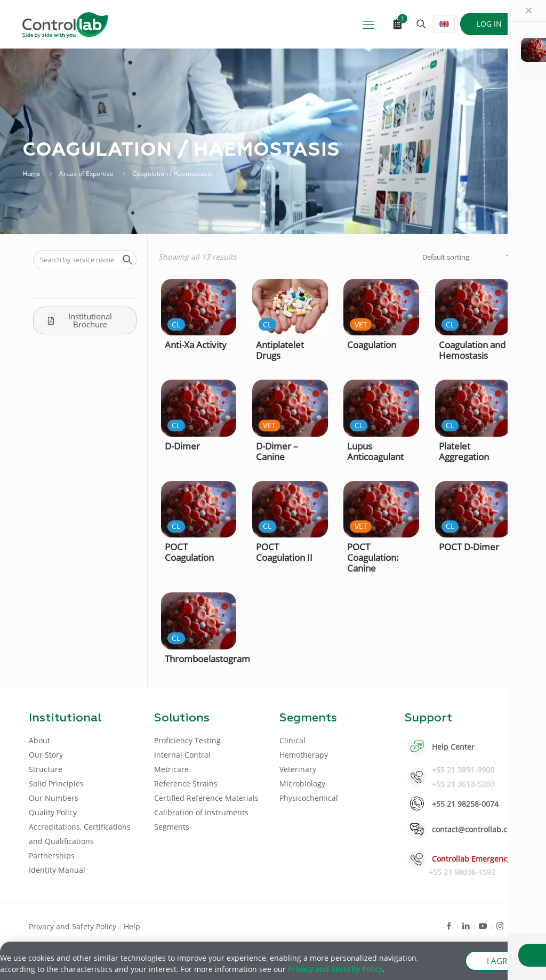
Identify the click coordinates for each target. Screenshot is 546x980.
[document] (273, 490)
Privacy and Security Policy (335, 970)
